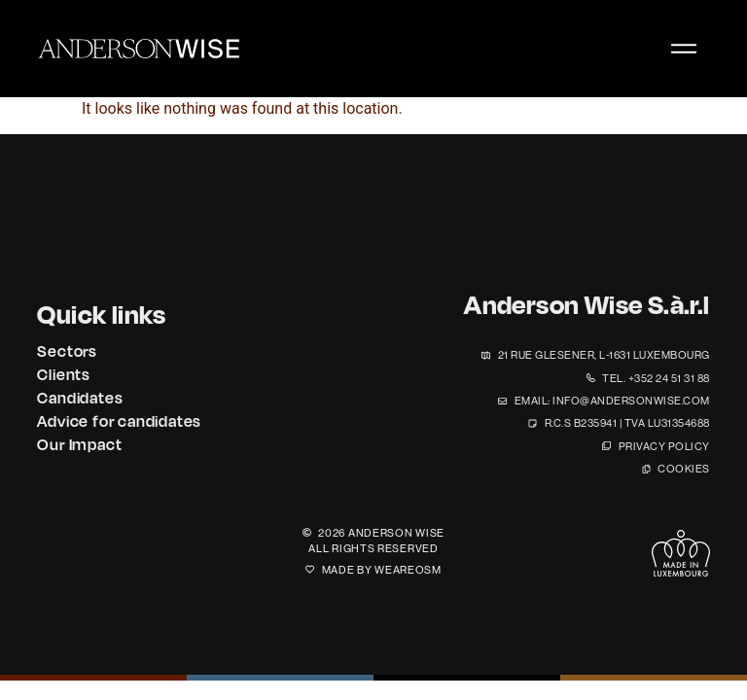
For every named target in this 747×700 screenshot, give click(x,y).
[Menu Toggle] (684, 49)
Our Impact (79, 444)
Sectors (67, 351)
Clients (64, 374)
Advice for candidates (119, 421)
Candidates (80, 398)
